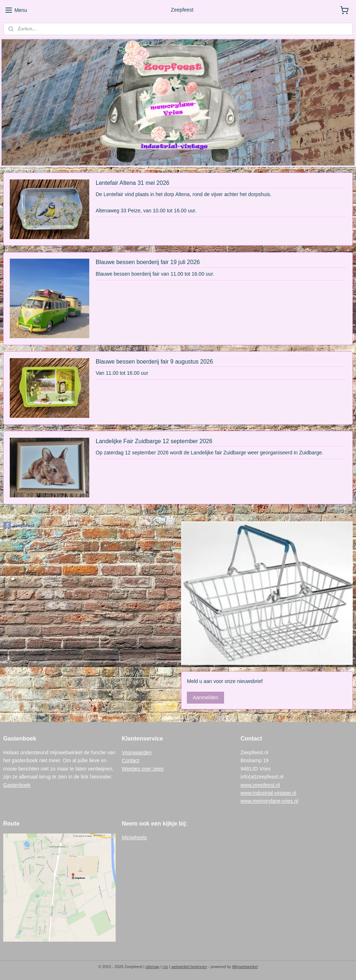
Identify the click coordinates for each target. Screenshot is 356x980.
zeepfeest (19, 526)
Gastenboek (17, 785)
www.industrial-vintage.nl (268, 793)
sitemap (152, 967)
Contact (130, 760)
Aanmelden (205, 697)
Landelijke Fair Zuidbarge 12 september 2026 (154, 441)
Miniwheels (134, 837)
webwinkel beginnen (189, 967)
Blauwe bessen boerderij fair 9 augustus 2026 (155, 362)
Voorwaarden (137, 752)
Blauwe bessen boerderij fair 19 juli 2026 (148, 262)
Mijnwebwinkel (245, 967)
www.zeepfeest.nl (260, 785)
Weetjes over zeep (143, 769)
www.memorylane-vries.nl (269, 801)
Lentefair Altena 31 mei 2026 (133, 183)
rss (165, 967)
